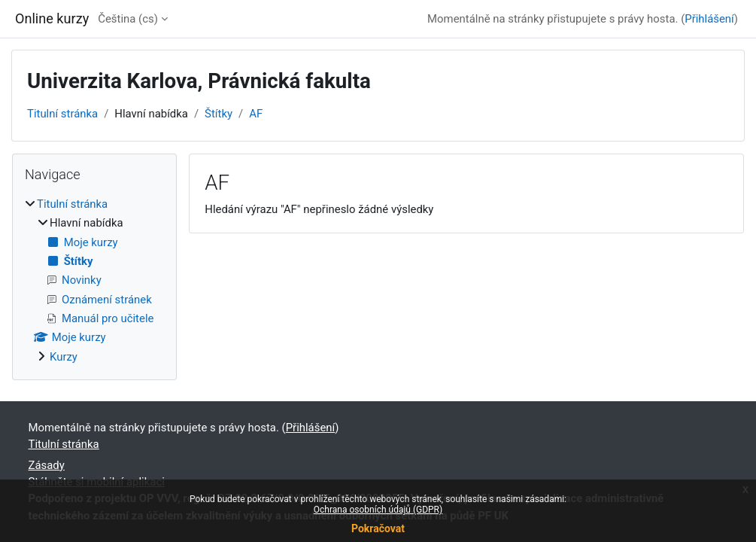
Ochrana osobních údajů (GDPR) (378, 510)
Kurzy (64, 357)
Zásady (47, 465)
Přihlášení (709, 19)
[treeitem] (94, 280)
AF (256, 114)
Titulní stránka (62, 114)
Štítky (219, 114)
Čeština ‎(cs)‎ (128, 19)
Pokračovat (378, 528)
